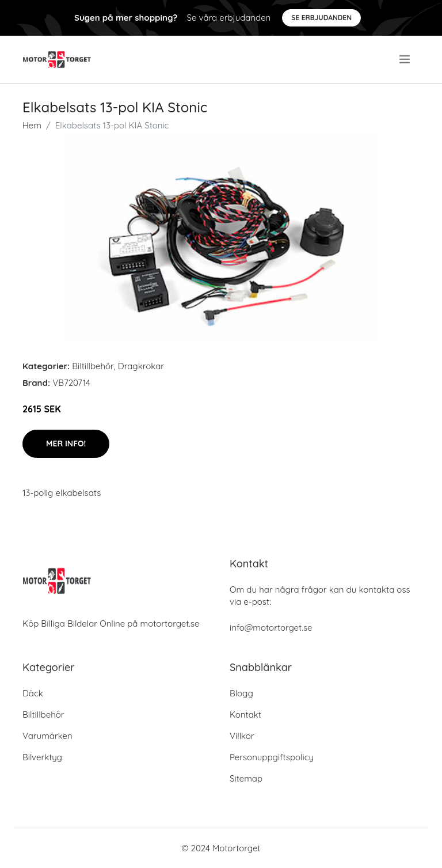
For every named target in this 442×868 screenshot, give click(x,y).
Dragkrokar (141, 366)
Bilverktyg (42, 757)
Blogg (241, 693)
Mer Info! (66, 444)
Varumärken (47, 736)
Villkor (242, 736)
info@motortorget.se (271, 628)
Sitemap (246, 778)
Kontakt (245, 715)
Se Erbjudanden (321, 18)
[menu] (406, 59)
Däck (33, 693)
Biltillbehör (93, 366)
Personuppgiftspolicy (272, 757)
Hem (32, 125)
